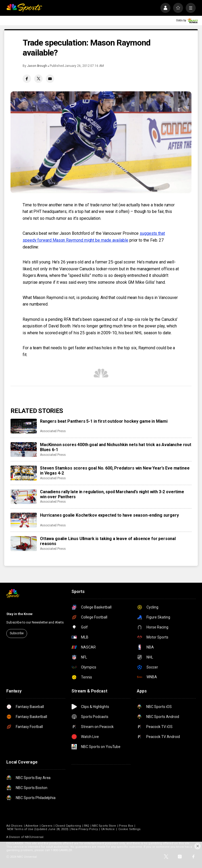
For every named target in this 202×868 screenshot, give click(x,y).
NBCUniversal (34, 837)
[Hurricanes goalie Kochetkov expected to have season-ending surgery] (24, 520)
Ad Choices (14, 826)
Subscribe (17, 633)
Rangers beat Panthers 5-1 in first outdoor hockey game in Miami (104, 421)
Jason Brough (37, 66)
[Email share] (50, 79)
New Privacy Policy (85, 829)
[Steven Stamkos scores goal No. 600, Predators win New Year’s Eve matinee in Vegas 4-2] (24, 473)
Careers (47, 826)
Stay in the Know (19, 614)
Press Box (126, 826)
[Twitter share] (38, 79)
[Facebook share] (27, 79)
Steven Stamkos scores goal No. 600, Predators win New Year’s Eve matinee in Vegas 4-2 (115, 471)
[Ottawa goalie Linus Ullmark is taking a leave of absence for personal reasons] (24, 543)
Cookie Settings (129, 829)
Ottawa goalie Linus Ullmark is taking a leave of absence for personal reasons (108, 541)
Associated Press (53, 431)
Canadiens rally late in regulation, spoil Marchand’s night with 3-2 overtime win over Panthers (112, 494)
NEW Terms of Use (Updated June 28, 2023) (38, 829)
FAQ (87, 826)
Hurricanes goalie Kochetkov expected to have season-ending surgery (109, 515)
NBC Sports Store (104, 826)
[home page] (24, 8)
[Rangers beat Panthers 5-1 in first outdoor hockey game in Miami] (24, 426)
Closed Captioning (68, 826)
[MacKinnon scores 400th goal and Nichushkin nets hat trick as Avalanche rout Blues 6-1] (24, 450)
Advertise (32, 826)
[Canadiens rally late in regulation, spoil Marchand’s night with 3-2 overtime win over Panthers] (24, 497)
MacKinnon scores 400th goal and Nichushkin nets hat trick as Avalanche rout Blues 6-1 (116, 447)
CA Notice (108, 829)
